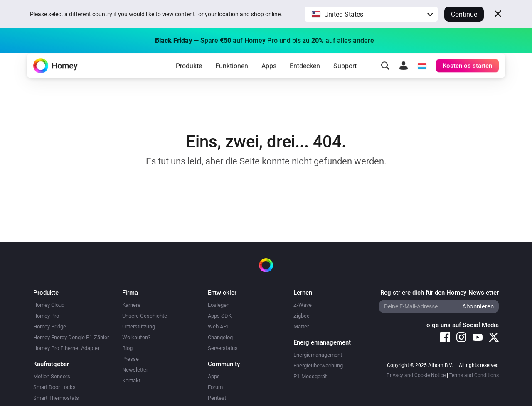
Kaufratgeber (51, 364)
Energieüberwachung (318, 366)
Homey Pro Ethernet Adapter (66, 348)
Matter (301, 327)
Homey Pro (46, 316)
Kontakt (131, 380)
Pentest (217, 398)
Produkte (189, 79)
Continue (464, 14)
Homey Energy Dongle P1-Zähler (71, 337)
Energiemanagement (318, 355)
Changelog (220, 337)
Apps (269, 79)
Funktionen (232, 79)
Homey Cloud (49, 305)
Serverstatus (223, 348)
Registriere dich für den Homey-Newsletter (440, 293)
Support (345, 79)
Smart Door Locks (54, 387)
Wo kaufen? (136, 337)
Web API (218, 327)
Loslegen (219, 305)
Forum (215, 387)
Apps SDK (220, 316)
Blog (127, 348)
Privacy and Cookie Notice (416, 375)
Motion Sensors (52, 376)
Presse (131, 359)
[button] (371, 14)
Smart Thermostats (56, 398)
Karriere (131, 305)
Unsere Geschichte (145, 316)
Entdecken (305, 79)
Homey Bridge (50, 327)
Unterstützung (139, 327)
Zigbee (302, 316)
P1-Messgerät (310, 376)
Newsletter (135, 370)
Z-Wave (303, 305)
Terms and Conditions (474, 375)
